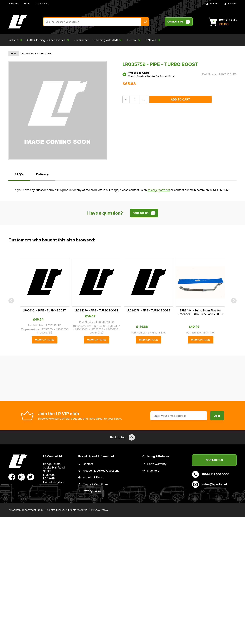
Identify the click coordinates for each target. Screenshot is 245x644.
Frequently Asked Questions (101, 471)
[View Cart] (222, 22)
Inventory (153, 471)
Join (217, 416)
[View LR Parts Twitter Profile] (31, 477)
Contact (88, 464)
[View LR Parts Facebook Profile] (12, 477)
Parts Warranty (157, 464)
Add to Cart (180, 99)
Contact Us (214, 460)
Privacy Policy (92, 491)
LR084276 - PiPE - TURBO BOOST (97, 311)
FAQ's (19, 174)
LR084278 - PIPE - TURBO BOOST (148, 311)
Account (230, 4)
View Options (45, 340)
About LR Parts (93, 477)
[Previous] (11, 301)
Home (14, 54)
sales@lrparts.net (159, 190)
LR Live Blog (42, 4)
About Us (13, 4)
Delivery (42, 174)
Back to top (122, 437)
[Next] (234, 301)
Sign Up (212, 4)
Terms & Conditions (95, 484)
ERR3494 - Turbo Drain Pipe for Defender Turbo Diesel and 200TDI (200, 312)
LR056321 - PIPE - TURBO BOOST (45, 311)
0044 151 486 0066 (211, 474)
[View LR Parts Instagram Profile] (21, 477)
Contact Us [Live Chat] (179, 22)
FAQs (27, 4)
